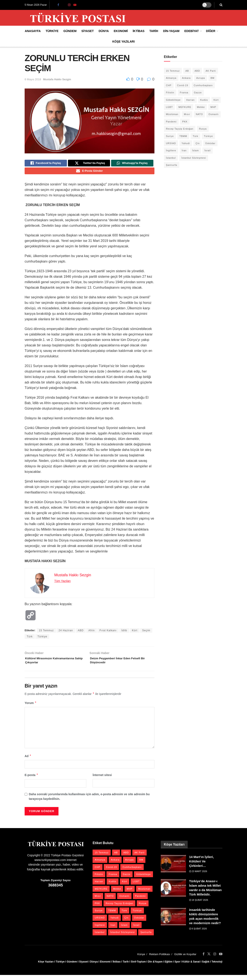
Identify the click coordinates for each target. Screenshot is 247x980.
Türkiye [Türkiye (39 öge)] (208, 136)
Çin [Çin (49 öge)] (198, 143)
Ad (28, 761)
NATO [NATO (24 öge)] (199, 114)
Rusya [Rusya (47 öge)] (203, 129)
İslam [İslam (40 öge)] (196, 150)
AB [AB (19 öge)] (187, 71)
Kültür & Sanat (191, 967)
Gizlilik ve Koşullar (185, 959)
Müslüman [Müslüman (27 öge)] (172, 114)
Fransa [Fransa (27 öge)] (184, 93)
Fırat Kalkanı (108, 633)
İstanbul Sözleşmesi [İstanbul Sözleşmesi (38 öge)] (194, 158)
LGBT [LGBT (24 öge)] (169, 107)
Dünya (104, 31)
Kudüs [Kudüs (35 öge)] (204, 100)
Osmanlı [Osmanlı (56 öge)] (214, 114)
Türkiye (52, 31)
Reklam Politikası (160, 959)
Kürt (135, 633)
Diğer (211, 31)
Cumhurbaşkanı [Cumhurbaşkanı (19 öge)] (203, 85)
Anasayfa (33, 31)
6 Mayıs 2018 (33, 79)
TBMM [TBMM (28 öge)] (183, 136)
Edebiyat (191, 31)
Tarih (154, 31)
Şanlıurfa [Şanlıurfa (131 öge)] (172, 165)
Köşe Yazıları (124, 42)
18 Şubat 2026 (199, 905)
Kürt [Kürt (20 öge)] (216, 100)
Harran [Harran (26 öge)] (190, 100)
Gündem (70, 31)
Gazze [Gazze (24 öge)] (198, 93)
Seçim (146, 633)
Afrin (92, 633)
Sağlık (206, 967)
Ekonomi (121, 31)
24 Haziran (66, 633)
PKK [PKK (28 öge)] (185, 122)
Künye (141, 959)
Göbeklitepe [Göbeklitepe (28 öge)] (173, 100)
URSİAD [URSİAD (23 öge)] (171, 143)
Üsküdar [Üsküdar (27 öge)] (210, 143)
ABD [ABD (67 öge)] (197, 71)
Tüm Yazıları (62, 583)
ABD (81, 633)
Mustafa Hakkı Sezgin (57, 79)
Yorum (31, 708)
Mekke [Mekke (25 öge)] (201, 107)
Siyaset (88, 31)
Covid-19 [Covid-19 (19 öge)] (183, 85)
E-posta (31, 780)
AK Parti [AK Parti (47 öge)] (211, 71)
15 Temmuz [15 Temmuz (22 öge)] (173, 71)
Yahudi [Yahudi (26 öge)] (186, 143)
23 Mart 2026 (198, 876)
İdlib (124, 633)
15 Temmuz (46, 633)
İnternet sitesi (102, 780)
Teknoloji (217, 967)
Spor (177, 967)
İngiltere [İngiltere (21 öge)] (171, 150)
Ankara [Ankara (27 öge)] (186, 78)
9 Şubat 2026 (198, 934)
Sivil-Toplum (138, 967)
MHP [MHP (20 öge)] (213, 107)
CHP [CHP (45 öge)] (169, 85)
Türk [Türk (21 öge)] (195, 136)
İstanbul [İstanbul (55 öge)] (171, 158)
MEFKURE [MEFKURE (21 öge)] (185, 107)
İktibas (139, 31)
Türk (30, 639)
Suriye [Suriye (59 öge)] (170, 136)
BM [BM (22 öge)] (213, 78)
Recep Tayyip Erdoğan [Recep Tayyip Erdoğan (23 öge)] (180, 129)
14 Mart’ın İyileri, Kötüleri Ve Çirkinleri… (202, 866)
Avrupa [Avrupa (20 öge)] (201, 78)
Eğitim (168, 967)
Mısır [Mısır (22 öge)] (187, 114)
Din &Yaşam (155, 967)
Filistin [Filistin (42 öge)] (170, 93)
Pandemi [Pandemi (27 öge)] (171, 122)
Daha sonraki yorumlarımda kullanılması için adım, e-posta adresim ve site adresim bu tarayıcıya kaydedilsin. (89, 801)
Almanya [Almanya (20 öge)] (171, 78)
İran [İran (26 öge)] (184, 150)
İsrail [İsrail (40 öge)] (208, 150)
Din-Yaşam (171, 31)
